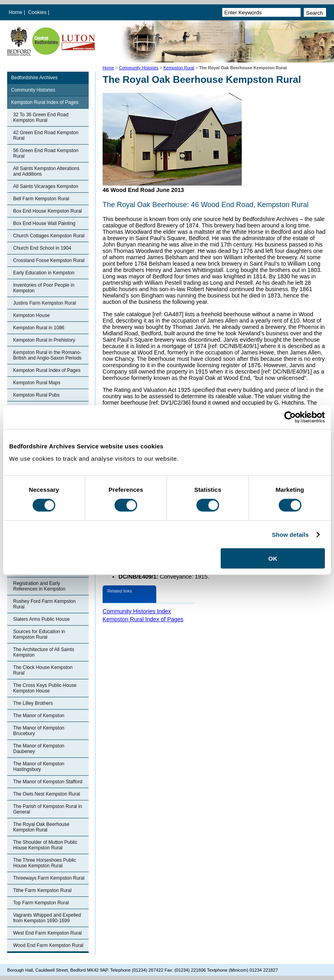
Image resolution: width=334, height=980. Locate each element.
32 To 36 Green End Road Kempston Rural (41, 117)
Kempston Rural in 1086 (39, 328)
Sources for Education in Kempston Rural (39, 634)
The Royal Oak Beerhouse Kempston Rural (41, 827)
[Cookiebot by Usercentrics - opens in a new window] (290, 417)
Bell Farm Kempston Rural (41, 199)
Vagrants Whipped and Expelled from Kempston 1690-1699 (47, 918)
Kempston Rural (179, 68)
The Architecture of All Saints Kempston (44, 652)
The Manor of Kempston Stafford (48, 782)
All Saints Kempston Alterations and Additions (46, 171)
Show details (290, 534)
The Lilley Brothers (33, 703)
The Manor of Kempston (39, 716)
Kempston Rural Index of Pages (45, 102)
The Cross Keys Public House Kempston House (45, 688)
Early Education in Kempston (44, 273)
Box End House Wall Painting (44, 223)
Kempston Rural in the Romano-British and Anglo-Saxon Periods (47, 355)
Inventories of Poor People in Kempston (44, 288)
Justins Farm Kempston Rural (45, 303)
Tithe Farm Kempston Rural (42, 890)
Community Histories (139, 68)
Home (16, 12)
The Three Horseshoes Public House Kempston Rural (45, 863)
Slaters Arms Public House (41, 619)
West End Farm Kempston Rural (48, 933)
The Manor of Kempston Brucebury (39, 731)
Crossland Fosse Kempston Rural (49, 260)
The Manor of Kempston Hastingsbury (39, 767)
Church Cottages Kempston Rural (49, 236)
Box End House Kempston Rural (48, 211)
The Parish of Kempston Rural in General (48, 809)
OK (273, 558)
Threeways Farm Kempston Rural (49, 878)
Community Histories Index (137, 611)
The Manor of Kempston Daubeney (39, 749)
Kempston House (31, 315)
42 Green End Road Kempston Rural (46, 135)
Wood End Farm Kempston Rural (48, 945)
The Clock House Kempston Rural (43, 670)
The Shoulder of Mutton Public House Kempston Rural (45, 845)
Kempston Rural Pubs (36, 395)
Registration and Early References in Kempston (39, 586)
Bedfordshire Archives (34, 78)
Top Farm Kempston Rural (41, 903)
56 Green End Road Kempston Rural (46, 153)
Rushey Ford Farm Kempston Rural (44, 604)
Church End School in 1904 (42, 248)
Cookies (38, 12)
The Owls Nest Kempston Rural (47, 794)
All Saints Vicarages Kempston (46, 186)
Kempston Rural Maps (37, 383)
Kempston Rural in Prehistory (44, 340)
